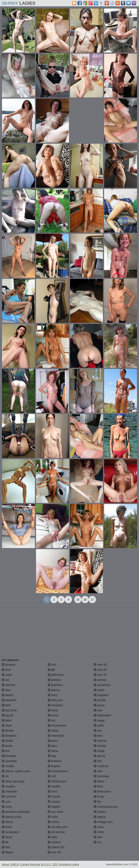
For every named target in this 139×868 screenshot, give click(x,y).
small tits (101, 766)
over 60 (100, 670)
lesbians (55, 761)
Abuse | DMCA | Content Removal (21, 864)
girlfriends (56, 675)
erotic (7, 827)
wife (98, 837)
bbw (6, 690)
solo (98, 771)
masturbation (58, 771)
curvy (7, 807)
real (98, 710)
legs (52, 756)
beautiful (9, 700)
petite (99, 690)
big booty (9, 710)
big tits (8, 715)
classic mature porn (16, 771)
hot (51, 720)
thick (98, 786)
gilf (51, 670)
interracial (56, 736)
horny (53, 715)
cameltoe (9, 761)
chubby (8, 766)
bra (6, 751)
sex (98, 731)
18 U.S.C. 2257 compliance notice (60, 864)
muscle (54, 797)
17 (92, 600)
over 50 (100, 665)
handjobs (55, 705)
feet (6, 847)
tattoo (99, 781)
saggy (99, 720)
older (53, 837)
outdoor (54, 842)
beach (7, 695)
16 (85, 600)
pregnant (101, 695)
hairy (53, 695)
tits (97, 802)
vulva (99, 827)
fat (5, 842)
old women (56, 832)
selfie (99, 726)
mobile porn (57, 781)
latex (52, 746)
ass (6, 680)
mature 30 (56, 847)
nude (53, 817)
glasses (54, 680)
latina (53, 751)
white (99, 832)
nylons (54, 822)
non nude (55, 812)
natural (54, 802)
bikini (7, 720)
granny (54, 690)
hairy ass (55, 700)
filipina (8, 852)
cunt (6, 802)
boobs (7, 741)
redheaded (102, 715)
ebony (7, 822)
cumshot (9, 797)
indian (53, 731)
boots (7, 746)
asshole (9, 685)
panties (100, 680)
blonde (8, 731)
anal (6, 670)
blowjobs (9, 736)
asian (7, 675)
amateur (9, 665)
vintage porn (103, 822)
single (99, 751)
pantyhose (102, 685)
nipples (54, 807)
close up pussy (13, 781)
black (7, 726)
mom (53, 791)
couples (9, 786)
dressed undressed (16, 812)
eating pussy (12, 817)
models (54, 786)
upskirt (100, 812)
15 (78, 600)
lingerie (54, 766)
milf (52, 776)
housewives (57, 726)
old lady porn (58, 827)
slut (98, 761)
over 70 (100, 675)
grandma (55, 685)
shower (100, 746)
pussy (99, 705)
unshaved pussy (106, 807)
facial (7, 837)
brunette (9, 756)
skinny (100, 756)
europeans (10, 832)
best (6, 705)
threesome (102, 791)
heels (53, 710)
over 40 (54, 852)
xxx (98, 842)
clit (5, 776)
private (100, 700)
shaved (100, 741)
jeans (53, 741)
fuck (52, 665)
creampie (9, 791)
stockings (101, 776)
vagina (100, 817)
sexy (98, 736)
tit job (99, 797)
